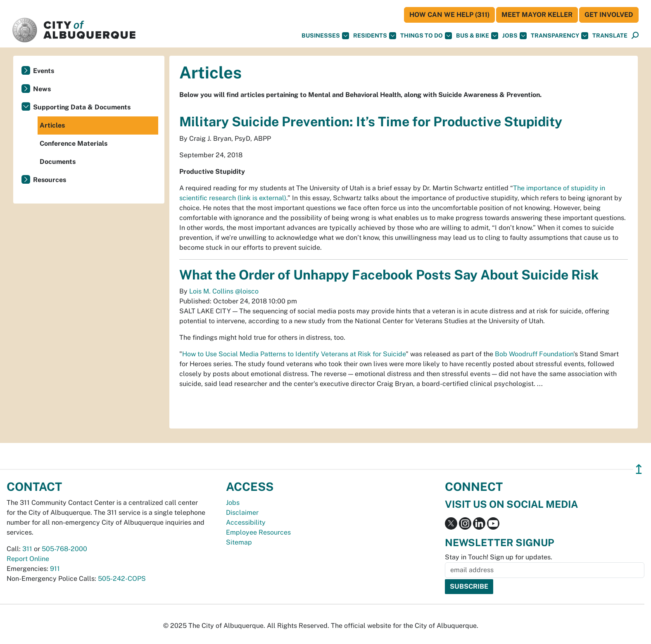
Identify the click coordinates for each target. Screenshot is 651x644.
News (42, 89)
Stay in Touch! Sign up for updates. (499, 557)
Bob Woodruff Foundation (534, 354)
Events (44, 71)
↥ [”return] (639, 469)
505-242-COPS (122, 579)
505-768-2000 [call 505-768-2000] (64, 549)
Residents (375, 36)
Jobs (514, 36)
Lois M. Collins (212, 291)
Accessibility (246, 522)
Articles (52, 125)
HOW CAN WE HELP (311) (449, 15)
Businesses (325, 36)
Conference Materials (74, 143)
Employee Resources (258, 532)
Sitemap (239, 542)
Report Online (28, 559)
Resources (50, 180)
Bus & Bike (477, 36)
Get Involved (609, 15)
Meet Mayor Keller (537, 15)
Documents (58, 162)
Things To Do (426, 36)
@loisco (247, 291)
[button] (610, 36)
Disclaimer (242, 513)
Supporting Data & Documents (82, 107)
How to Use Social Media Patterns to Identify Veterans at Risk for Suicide (294, 354)
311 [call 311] (27, 549)
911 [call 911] (55, 569)
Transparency (560, 36)
